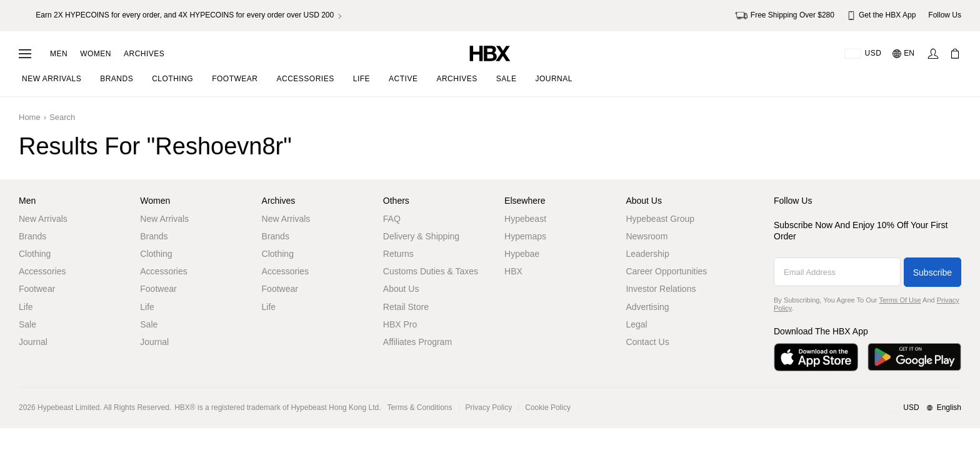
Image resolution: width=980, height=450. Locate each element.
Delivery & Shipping (421, 236)
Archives (144, 54)
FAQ (392, 219)
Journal (33, 342)
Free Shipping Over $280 (785, 16)
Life (26, 307)
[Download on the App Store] (816, 357)
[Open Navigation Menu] (25, 54)
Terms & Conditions (420, 407)
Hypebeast (525, 219)
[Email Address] (837, 272)
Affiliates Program (417, 342)
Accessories (42, 271)
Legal (636, 324)
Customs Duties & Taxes (431, 271)
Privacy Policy (489, 407)
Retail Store (406, 307)
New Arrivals (43, 219)
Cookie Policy (548, 407)
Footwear (37, 289)
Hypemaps (525, 236)
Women (96, 54)
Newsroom (647, 236)
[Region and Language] (923, 408)
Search (62, 117)
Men (59, 54)
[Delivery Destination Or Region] (863, 54)
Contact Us (647, 342)
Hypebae (522, 254)
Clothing (35, 254)
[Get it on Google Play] (914, 357)
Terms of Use (900, 300)
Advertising (647, 307)
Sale (27, 324)
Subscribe (932, 272)
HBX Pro (400, 324)
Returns (398, 254)
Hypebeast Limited (68, 407)
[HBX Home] (490, 53)
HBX (513, 271)
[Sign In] (933, 54)
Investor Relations (661, 289)
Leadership (647, 254)
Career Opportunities (666, 271)
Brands (32, 236)
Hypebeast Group (660, 219)
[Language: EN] (904, 54)
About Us (401, 289)
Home (30, 117)
